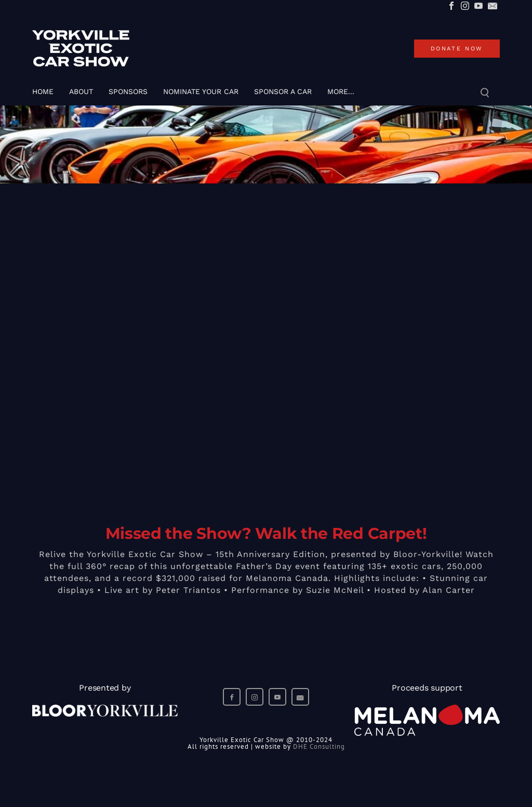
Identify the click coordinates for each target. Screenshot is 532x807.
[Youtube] (478, 6)
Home (43, 91)
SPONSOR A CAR (283, 91)
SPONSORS (128, 91)
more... (341, 91)
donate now (457, 49)
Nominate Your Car (201, 91)
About (81, 91)
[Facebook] (451, 6)
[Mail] (493, 6)
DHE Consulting (319, 746)
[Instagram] (465, 6)
